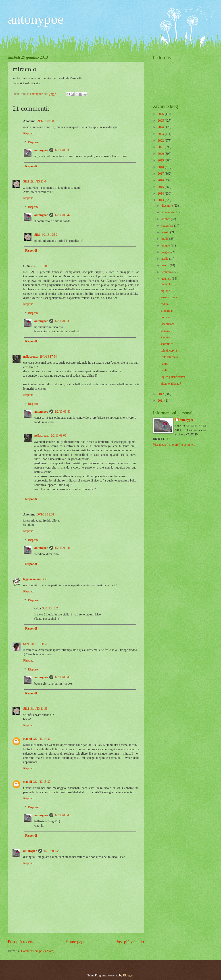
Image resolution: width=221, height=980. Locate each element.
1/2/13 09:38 (63, 321)
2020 (161, 154)
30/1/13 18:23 (51, 608)
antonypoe (36, 19)
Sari (26, 644)
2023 (161, 134)
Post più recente (22, 942)
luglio (165, 239)
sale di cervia (169, 351)
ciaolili (28, 739)
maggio (166, 252)
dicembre (168, 206)
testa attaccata (169, 357)
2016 (161, 180)
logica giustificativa (173, 377)
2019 (161, 160)
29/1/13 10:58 (45, 121)
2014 (161, 194)
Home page (75, 942)
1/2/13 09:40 (63, 412)
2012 (161, 394)
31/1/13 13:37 (42, 739)
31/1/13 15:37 (42, 782)
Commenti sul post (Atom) (38, 951)
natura (164, 364)
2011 (161, 401)
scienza (165, 337)
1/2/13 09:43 (63, 677)
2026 (161, 114)
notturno (166, 317)
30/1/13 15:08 (45, 514)
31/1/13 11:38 (39, 709)
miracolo (166, 284)
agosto (166, 232)
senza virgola (169, 297)
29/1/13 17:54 (48, 357)
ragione (165, 291)
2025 (161, 121)
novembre (168, 212)
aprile (165, 259)
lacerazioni (167, 324)
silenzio (165, 331)
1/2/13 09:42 (63, 215)
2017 (161, 174)
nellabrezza (31, 357)
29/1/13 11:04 (39, 181)
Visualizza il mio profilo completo (174, 445)
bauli (164, 370)
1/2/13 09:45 (63, 815)
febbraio (167, 272)
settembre (168, 226)
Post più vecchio (130, 942)
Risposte (33, 142)
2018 (161, 167)
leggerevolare (32, 579)
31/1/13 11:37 (39, 644)
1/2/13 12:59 (49, 235)
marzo (166, 265)
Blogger (128, 975)
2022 (161, 141)
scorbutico (167, 344)
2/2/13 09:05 (58, 436)
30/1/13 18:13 (51, 579)
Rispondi (29, 133)
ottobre (166, 219)
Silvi (26, 181)
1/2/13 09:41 (63, 548)
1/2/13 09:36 (51, 851)
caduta (165, 304)
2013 (161, 200)
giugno (166, 245)
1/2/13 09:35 (63, 150)
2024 (161, 127)
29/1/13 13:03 (40, 266)
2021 (161, 147)
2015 (161, 187)
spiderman (167, 311)
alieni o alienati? (171, 384)
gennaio (167, 279)
